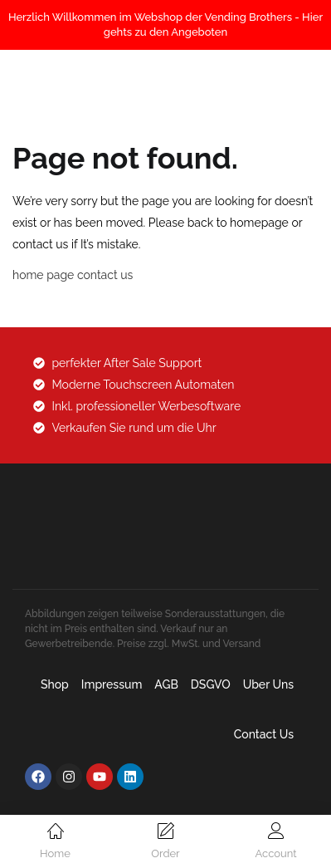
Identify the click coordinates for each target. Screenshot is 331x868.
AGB (166, 684)
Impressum (112, 684)
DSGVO (211, 684)
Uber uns (268, 684)
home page (43, 275)
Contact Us (264, 734)
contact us (105, 275)
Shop (55, 684)
